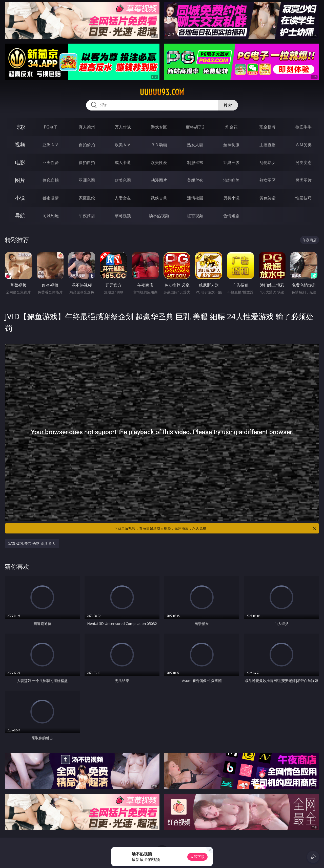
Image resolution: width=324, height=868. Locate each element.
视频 (20, 145)
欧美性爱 (159, 162)
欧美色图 (123, 180)
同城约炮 (51, 216)
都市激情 (51, 198)
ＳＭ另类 (303, 145)
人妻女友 (123, 198)
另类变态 (303, 162)
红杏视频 (195, 216)
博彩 (20, 127)
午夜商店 (87, 216)
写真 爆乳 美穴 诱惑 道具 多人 (32, 543)
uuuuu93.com (162, 92)
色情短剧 (231, 216)
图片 (20, 180)
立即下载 (197, 857)
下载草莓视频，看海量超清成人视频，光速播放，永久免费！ (215, 528)
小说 (20, 198)
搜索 (228, 105)
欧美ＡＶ (123, 145)
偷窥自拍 (51, 180)
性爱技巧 (303, 198)
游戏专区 (159, 127)
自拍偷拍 (87, 145)
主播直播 (268, 145)
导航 (20, 216)
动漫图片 (159, 180)
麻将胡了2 (195, 127)
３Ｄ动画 (159, 145)
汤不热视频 (159, 216)
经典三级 (231, 162)
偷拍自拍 (87, 162)
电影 (20, 162)
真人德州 (87, 127)
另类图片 (303, 180)
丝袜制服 (231, 145)
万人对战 (123, 127)
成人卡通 (123, 162)
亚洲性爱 (51, 162)
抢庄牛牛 (303, 127)
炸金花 (231, 127)
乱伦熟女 (268, 162)
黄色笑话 (268, 198)
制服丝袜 (195, 162)
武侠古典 (159, 198)
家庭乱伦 (87, 198)
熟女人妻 (195, 145)
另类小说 (231, 198)
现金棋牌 (268, 127)
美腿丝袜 (195, 180)
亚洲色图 (87, 180)
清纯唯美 (231, 180)
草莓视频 (123, 216)
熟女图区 (268, 180)
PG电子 (50, 127)
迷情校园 (195, 198)
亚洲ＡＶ (51, 145)
